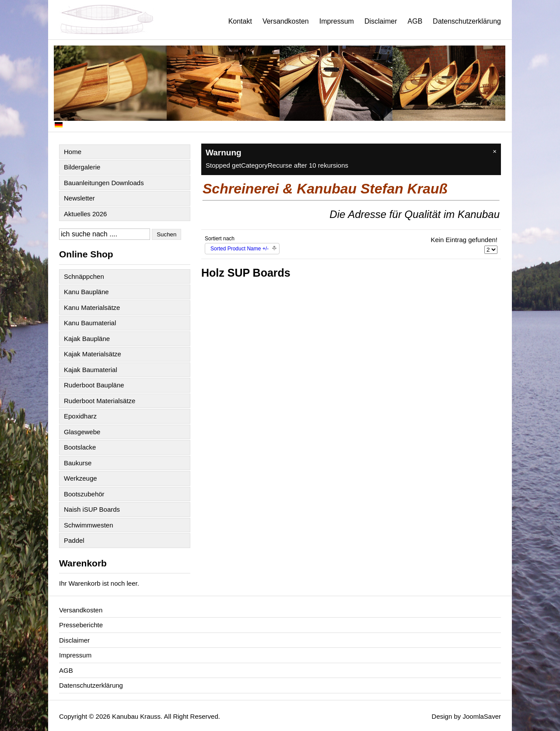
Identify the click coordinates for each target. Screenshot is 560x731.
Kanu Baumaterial (90, 323)
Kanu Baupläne (86, 292)
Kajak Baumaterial (91, 370)
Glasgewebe (82, 432)
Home (73, 152)
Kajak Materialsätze (93, 354)
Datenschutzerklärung (467, 21)
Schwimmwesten (89, 525)
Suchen (166, 234)
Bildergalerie (82, 167)
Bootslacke (80, 447)
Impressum (337, 21)
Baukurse (78, 463)
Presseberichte (81, 625)
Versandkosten (286, 21)
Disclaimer (381, 21)
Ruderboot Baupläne (94, 385)
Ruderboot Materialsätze (100, 401)
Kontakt (240, 21)
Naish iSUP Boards (92, 509)
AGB (415, 21)
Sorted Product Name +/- (240, 249)
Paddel (74, 540)
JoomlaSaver (482, 716)
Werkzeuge (80, 478)
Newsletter (79, 198)
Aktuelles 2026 (85, 214)
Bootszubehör (84, 494)
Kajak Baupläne (87, 339)
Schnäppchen (84, 276)
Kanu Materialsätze (92, 308)
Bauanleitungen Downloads (104, 183)
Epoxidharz (80, 416)
